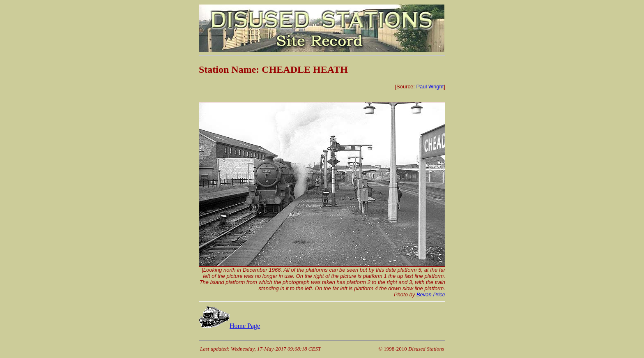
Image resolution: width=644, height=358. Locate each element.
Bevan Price (431, 294)
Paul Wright (430, 87)
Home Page (229, 326)
